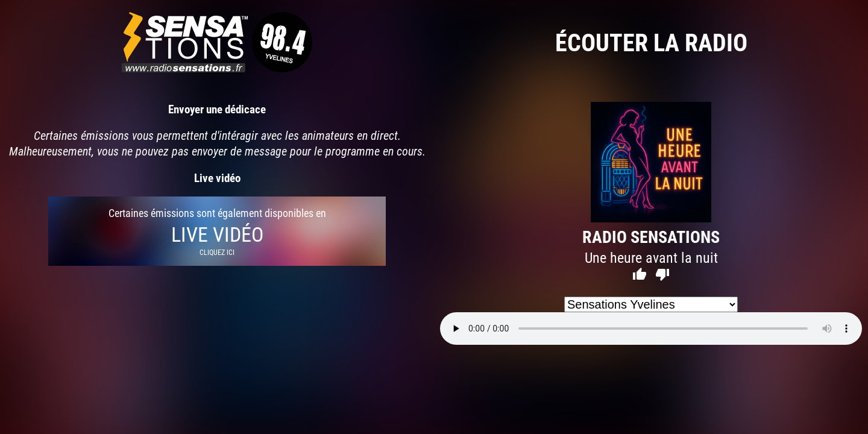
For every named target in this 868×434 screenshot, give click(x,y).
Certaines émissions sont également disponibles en (217, 231)
